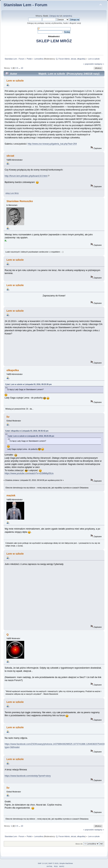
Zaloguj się (54, 16)
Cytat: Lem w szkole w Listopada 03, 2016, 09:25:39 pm (28, 384)
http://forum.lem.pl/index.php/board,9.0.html (26, 176)
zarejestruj (67, 16)
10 (22, 68)
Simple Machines (66, 863)
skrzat (73, 59)
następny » (99, 64)
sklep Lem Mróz (12, 193)
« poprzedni (89, 64)
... (20, 68)
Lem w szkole (15, 81)
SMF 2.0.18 (42, 863)
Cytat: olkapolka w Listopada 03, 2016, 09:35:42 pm (27, 431)
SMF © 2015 (53, 863)
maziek (11, 495)
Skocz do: (79, 844)
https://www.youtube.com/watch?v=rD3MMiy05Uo (29, 473)
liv (8, 417)
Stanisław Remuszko (20, 201)
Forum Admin (64, 59)
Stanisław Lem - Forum (25, 5)
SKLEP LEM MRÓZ (54, 41)
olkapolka (81, 59)
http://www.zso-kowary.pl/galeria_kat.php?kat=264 (52, 144)
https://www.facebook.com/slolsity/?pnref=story (28, 776)
